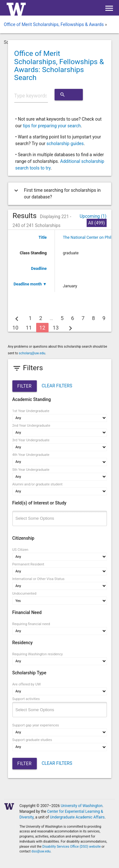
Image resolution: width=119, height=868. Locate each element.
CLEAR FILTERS (57, 386)
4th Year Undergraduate (31, 455)
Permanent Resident (28, 564)
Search (69, 95)
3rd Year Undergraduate (31, 440)
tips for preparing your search (52, 126)
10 (15, 328)
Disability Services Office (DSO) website (72, 847)
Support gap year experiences (36, 725)
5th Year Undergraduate (31, 470)
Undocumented (24, 594)
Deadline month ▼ (30, 284)
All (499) (97, 223)
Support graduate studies (32, 740)
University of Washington (81, 806)
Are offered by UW (27, 684)
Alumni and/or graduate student (37, 484)
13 (56, 328)
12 (42, 328)
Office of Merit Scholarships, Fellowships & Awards (54, 24)
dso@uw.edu (41, 851)
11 (29, 328)
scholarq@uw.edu (32, 353)
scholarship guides (65, 144)
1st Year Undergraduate (31, 411)
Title (43, 237)
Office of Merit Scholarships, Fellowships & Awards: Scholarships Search (59, 66)
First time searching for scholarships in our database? (57, 194)
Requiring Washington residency (38, 654)
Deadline (39, 268)
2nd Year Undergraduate (31, 426)
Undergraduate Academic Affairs (77, 817)
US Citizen (20, 550)
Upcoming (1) (93, 216)
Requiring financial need (31, 624)
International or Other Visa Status (39, 579)
